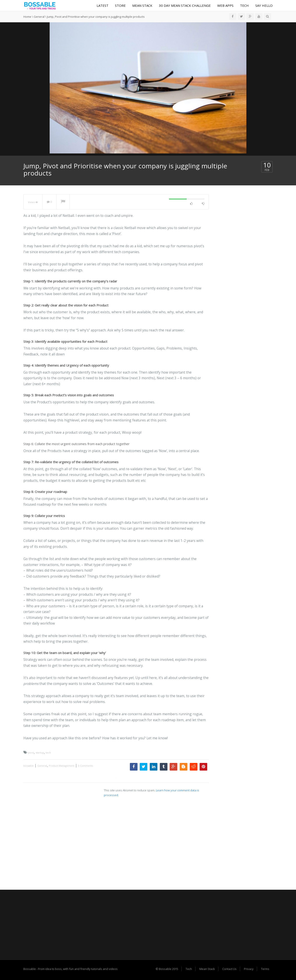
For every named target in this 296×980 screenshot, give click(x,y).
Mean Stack (142, 5)
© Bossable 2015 (167, 969)
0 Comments (85, 766)
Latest (103, 5)
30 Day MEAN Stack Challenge (185, 5)
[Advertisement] (148, 925)
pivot (31, 753)
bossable (29, 766)
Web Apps (225, 5)
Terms (265, 969)
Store (120, 5)
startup (40, 753)
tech (48, 753)
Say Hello (264, 5)
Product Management (62, 766)
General (39, 17)
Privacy (249, 969)
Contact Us (229, 969)
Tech (244, 5)
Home (27, 17)
